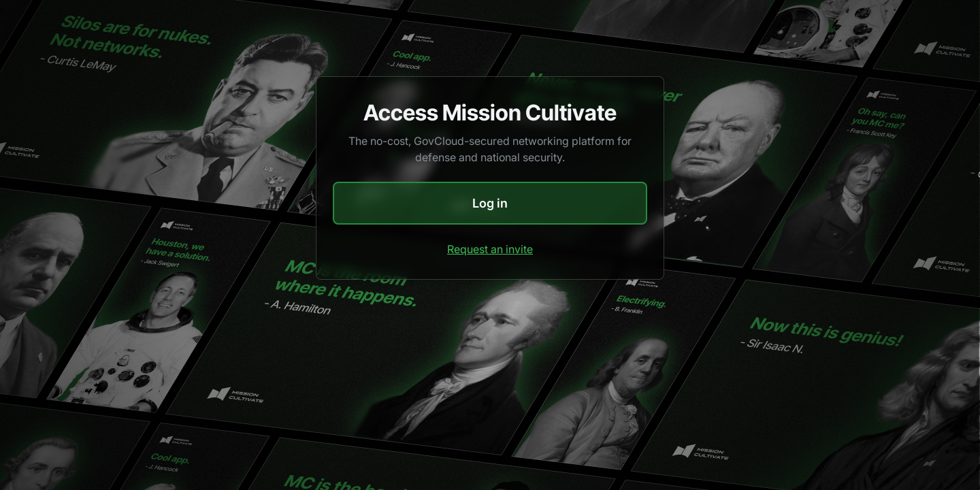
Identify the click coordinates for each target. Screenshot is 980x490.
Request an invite (490, 249)
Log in (490, 203)
